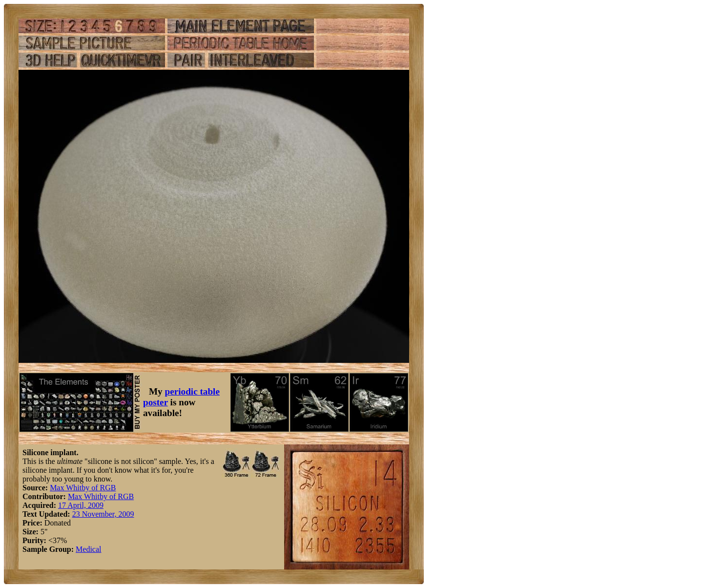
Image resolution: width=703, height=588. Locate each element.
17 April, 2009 (81, 505)
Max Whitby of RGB (83, 488)
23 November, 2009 (103, 514)
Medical (88, 549)
